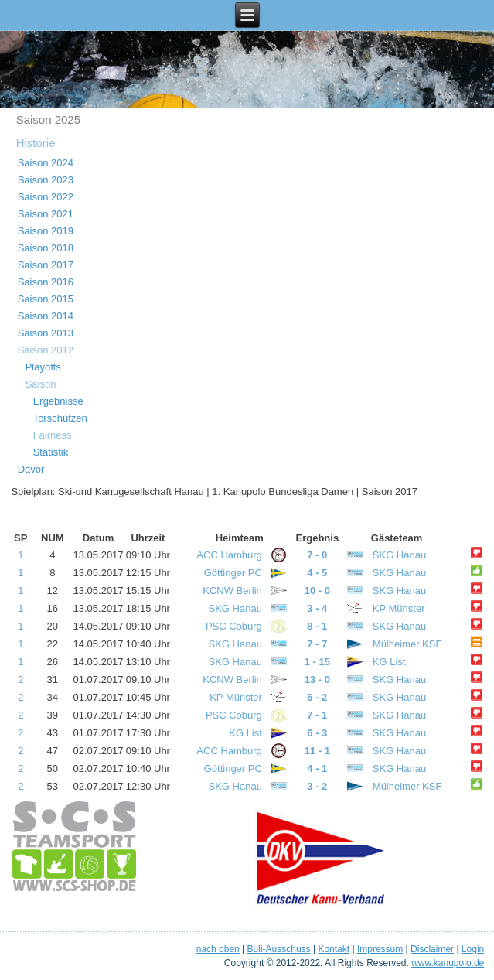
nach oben (218, 949)
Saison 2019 (46, 231)
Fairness (53, 435)
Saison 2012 (46, 350)
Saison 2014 (46, 316)
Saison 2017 (46, 265)
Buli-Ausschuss (279, 949)
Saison (41, 384)
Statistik (51, 452)
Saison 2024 (46, 163)
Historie (36, 143)
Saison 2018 (46, 248)
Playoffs (43, 367)
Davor (31, 469)
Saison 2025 (48, 120)
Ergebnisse (58, 401)
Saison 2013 (46, 333)
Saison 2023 (46, 180)
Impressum (380, 949)
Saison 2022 (46, 197)
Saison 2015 (46, 299)
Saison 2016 (46, 282)
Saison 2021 (46, 214)
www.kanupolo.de (448, 963)
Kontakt (334, 949)
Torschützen (60, 418)
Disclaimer (432, 949)
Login (473, 949)
